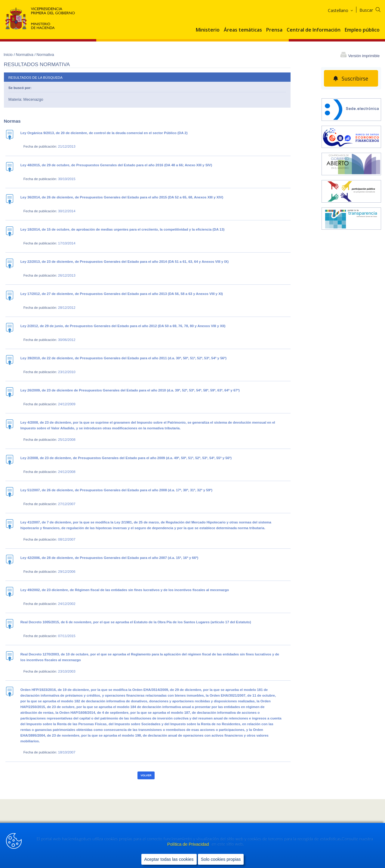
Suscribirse (355, 78)
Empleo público (362, 30)
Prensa (274, 30)
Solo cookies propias (221, 859)
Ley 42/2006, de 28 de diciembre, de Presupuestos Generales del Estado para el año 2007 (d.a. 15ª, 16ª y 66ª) (109, 558)
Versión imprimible (364, 56)
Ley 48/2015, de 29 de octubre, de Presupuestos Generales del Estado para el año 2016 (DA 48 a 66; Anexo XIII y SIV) (116, 165)
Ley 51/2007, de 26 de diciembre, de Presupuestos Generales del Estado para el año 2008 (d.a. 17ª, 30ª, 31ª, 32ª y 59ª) (116, 490)
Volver (146, 775)
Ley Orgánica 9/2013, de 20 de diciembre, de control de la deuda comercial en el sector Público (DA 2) (104, 133)
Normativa (25, 55)
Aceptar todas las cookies (169, 859)
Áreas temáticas (243, 30)
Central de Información (314, 30)
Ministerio (208, 30)
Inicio (9, 55)
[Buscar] (374, 9)
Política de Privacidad (189, 844)
